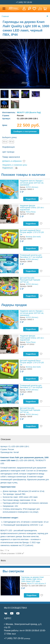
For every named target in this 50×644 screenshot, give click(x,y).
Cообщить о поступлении (25, 131)
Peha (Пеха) (31, 212)
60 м (11, 142)
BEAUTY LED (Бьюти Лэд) (29, 112)
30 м (5, 142)
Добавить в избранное (12, 161)
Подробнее (31, 199)
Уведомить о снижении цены (15, 165)
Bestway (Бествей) (33, 237)
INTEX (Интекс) (32, 187)
